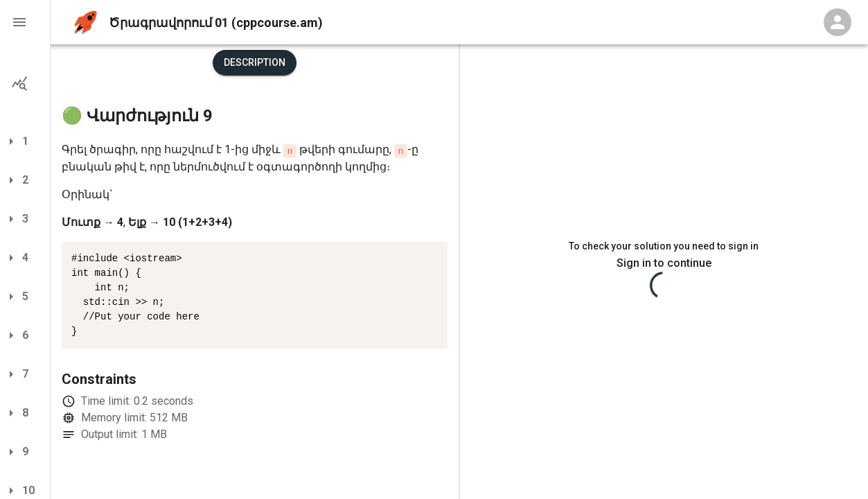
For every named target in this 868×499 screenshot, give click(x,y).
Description (255, 62)
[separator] (459, 272)
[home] (86, 23)
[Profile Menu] (838, 22)
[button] (25, 22)
